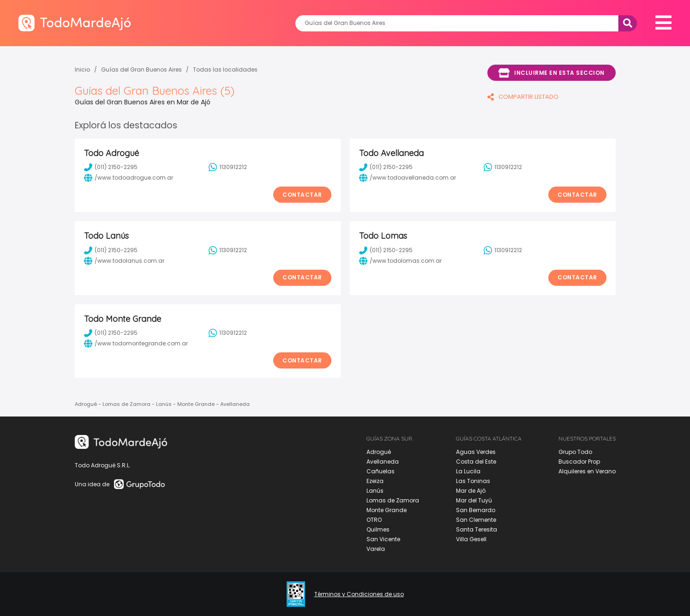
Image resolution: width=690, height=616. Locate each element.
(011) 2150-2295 (111, 167)
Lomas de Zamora (393, 500)
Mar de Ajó (471, 491)
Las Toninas (473, 481)
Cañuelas (381, 471)
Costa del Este (476, 462)
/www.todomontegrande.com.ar (136, 344)
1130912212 (228, 167)
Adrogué (379, 452)
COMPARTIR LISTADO (523, 97)
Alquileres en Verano (587, 471)
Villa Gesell (471, 539)
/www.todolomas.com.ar (400, 261)
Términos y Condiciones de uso (359, 594)
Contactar (302, 195)
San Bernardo (476, 510)
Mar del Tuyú (474, 500)
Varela (376, 549)
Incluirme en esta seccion (552, 73)
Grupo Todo (575, 452)
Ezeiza (375, 481)
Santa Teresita (477, 529)
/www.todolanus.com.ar (124, 261)
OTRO (374, 520)
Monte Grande (387, 510)
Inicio (82, 69)
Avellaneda (383, 462)
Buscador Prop (579, 462)
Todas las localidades (225, 69)
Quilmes (378, 529)
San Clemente (476, 520)
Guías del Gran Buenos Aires (141, 69)
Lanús (375, 491)
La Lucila (468, 471)
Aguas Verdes (476, 452)
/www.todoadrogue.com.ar (129, 178)
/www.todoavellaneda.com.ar (408, 178)
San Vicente (383, 539)
